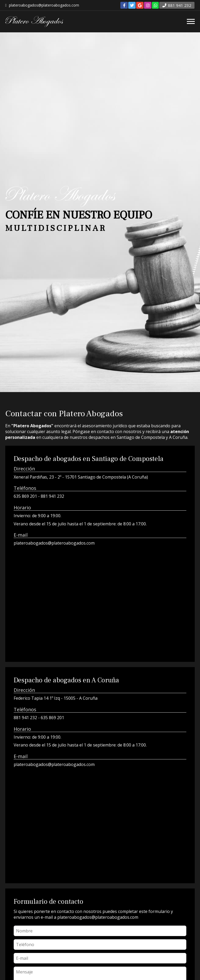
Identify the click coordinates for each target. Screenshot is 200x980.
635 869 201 (25, 496)
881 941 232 (52, 496)
